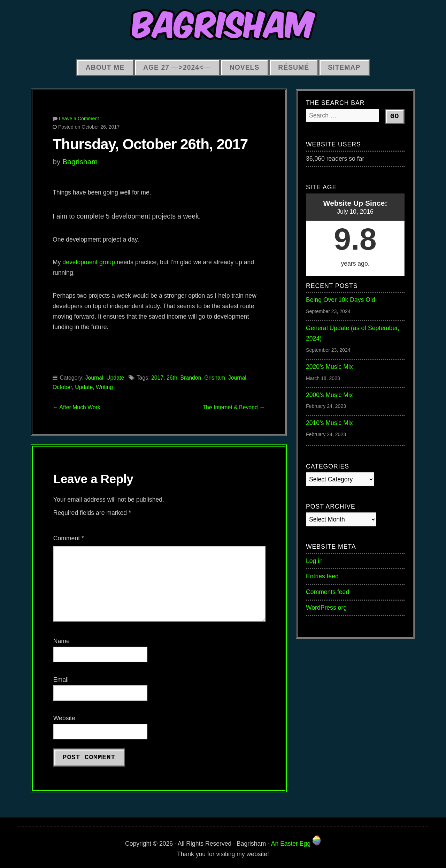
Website (64, 718)
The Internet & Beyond (230, 407)
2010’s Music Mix (329, 423)
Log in (314, 561)
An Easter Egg (296, 844)
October (62, 387)
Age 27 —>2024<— (177, 67)
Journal (94, 378)
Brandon (191, 378)
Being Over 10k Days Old (341, 300)
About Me (105, 67)
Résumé (294, 67)
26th (172, 378)
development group (89, 262)
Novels (245, 67)
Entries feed (322, 576)
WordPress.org (326, 608)
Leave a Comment (79, 119)
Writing (104, 387)
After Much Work (80, 407)
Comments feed (328, 592)
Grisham (215, 378)
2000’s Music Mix (329, 395)
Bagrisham (80, 162)
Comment (69, 538)
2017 (157, 378)
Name (61, 641)
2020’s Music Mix (329, 367)
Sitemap (344, 67)
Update (115, 378)
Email (61, 680)
